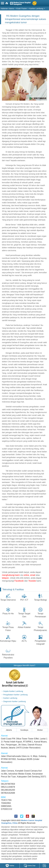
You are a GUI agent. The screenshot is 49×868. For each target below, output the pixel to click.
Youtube (32, 581)
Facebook (19, 581)
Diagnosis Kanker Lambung (15, 701)
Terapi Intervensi (8, 600)
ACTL (24, 641)
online (26, 575)
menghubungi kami (11, 575)
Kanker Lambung (10, 698)
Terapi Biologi (40, 600)
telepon (5, 578)
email (33, 575)
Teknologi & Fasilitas (13, 589)
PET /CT (24, 600)
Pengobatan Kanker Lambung (15, 695)
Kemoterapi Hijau (8, 641)
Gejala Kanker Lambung (13, 691)
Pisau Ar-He (8, 614)
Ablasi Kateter (24, 627)
